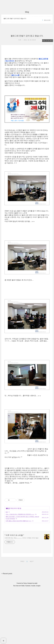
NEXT (31, 617)
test (7, 568)
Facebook (28, 641)
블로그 (8, 564)
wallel (36, 639)
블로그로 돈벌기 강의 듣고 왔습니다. (15, 18)
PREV (22, 617)
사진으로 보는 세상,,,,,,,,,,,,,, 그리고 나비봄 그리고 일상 (21, 593)
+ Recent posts (7, 629)
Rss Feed (16, 641)
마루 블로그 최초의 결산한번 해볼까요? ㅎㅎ (19, 576)
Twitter (23, 641)
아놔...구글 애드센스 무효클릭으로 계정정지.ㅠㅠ (20, 570)
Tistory (25, 639)
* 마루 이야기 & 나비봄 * (14, 591)
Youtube (33, 641)
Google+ (38, 641)
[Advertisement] (27, 68)
